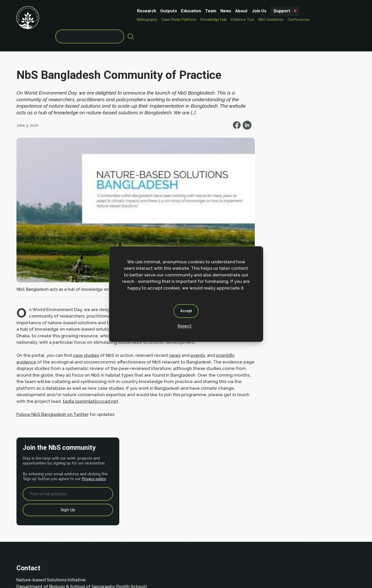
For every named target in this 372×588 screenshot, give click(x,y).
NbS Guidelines (189, 20)
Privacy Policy (49, 549)
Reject (185, 326)
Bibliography (65, 20)
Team (128, 11)
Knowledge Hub (131, 20)
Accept (186, 311)
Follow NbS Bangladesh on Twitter (53, 392)
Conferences (216, 20)
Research (64, 11)
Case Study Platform (97, 20)
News (143, 11)
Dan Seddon (229, 568)
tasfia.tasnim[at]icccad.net (117, 379)
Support (200, 11)
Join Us (177, 11)
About (159, 11)
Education (109, 11)
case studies (86, 333)
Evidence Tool (160, 20)
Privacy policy (301, 111)
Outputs (86, 11)
